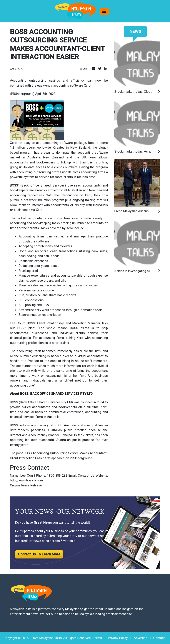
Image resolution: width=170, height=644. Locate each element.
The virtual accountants (28, 218)
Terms (97, 638)
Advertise (140, 638)
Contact (159, 638)
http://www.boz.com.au (26, 480)
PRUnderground (81, 458)
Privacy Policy (118, 638)
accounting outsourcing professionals (44, 172)
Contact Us (86, 476)
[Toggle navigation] (104, 11)
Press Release (32, 485)
